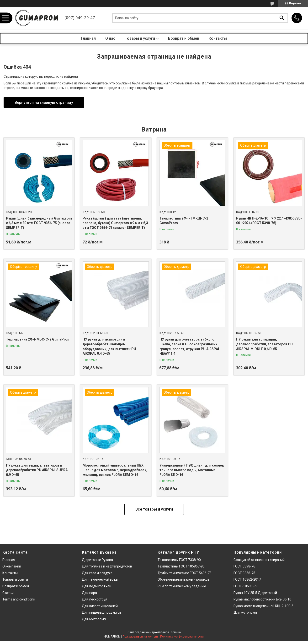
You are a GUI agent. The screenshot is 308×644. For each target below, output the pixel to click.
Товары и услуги (140, 38)
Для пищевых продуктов (102, 612)
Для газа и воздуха (97, 573)
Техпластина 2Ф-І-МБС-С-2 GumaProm (38, 339)
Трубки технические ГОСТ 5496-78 (185, 573)
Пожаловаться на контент (140, 637)
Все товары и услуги (154, 509)
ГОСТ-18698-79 (246, 586)
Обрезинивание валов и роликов (183, 579)
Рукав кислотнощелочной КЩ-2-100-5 (263, 606)
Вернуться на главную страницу (44, 102)
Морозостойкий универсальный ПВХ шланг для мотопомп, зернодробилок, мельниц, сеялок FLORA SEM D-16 (115, 470)
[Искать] (282, 18)
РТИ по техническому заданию (182, 586)
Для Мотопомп (94, 619)
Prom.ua (175, 632)
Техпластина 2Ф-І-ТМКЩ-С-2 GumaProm (184, 221)
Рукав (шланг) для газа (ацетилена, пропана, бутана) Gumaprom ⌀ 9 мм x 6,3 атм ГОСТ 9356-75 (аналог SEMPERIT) (115, 223)
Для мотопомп (245, 612)
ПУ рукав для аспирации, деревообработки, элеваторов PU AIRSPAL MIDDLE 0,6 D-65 (264, 344)
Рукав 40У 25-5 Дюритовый (255, 593)
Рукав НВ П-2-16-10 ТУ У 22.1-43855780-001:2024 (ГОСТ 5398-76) (269, 221)
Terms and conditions (19, 599)
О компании (12, 566)
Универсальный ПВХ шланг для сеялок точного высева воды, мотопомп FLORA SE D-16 (192, 470)
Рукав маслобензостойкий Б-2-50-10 (262, 599)
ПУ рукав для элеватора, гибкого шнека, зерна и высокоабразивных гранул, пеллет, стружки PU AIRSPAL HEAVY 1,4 (190, 346)
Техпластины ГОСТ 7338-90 (179, 560)
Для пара (89, 593)
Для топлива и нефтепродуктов (107, 566)
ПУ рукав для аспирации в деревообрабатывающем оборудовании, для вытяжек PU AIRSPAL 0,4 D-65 (109, 346)
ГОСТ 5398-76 (244, 566)
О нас (110, 38)
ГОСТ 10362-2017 (247, 579)
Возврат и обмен (184, 38)
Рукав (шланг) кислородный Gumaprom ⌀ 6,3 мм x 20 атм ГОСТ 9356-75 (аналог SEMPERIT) (39, 223)
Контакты (218, 38)
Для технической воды (100, 579)
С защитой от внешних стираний (259, 560)
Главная (88, 38)
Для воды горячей (97, 586)
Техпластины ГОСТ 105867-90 (181, 566)
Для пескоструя (95, 599)
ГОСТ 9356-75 (244, 573)
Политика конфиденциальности (182, 637)
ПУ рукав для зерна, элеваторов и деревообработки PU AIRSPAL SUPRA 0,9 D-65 (37, 470)
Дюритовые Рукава (97, 560)
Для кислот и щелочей (100, 606)
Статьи (8, 593)
